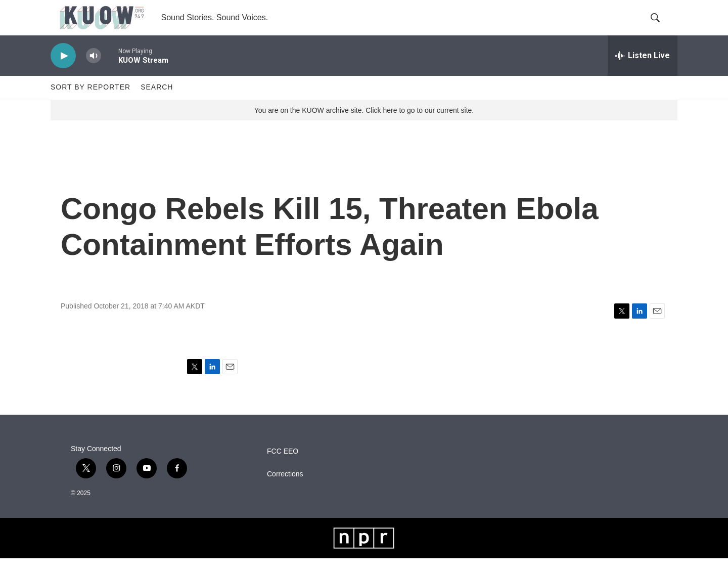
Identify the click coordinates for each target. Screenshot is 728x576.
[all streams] (643, 73)
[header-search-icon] (661, 27)
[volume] (94, 74)
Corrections (285, 492)
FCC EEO (283, 469)
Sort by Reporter (90, 105)
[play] (63, 74)
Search (157, 105)
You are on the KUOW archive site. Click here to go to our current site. (364, 128)
